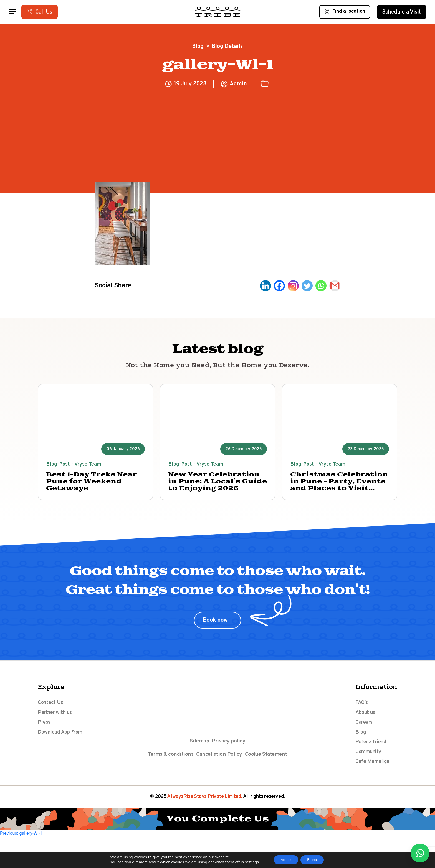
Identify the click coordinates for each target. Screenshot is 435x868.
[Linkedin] (265, 286)
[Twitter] (307, 286)
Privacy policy (229, 746)
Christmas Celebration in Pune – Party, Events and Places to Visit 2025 (339, 484)
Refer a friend (372, 752)
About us (366, 718)
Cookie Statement (267, 759)
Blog (198, 47)
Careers (365, 729)
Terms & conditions (169, 759)
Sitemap (199, 746)
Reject (314, 859)
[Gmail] (335, 286)
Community (370, 763)
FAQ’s (362, 707)
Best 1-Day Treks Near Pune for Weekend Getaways (91, 484)
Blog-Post (59, 465)
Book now (216, 624)
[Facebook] (279, 286)
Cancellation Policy (219, 759)
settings (248, 862)
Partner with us (57, 718)
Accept (284, 859)
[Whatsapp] (321, 286)
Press (44, 729)
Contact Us (51, 707)
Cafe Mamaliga (374, 774)
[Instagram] (293, 286)
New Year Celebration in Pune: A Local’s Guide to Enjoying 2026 (216, 484)
